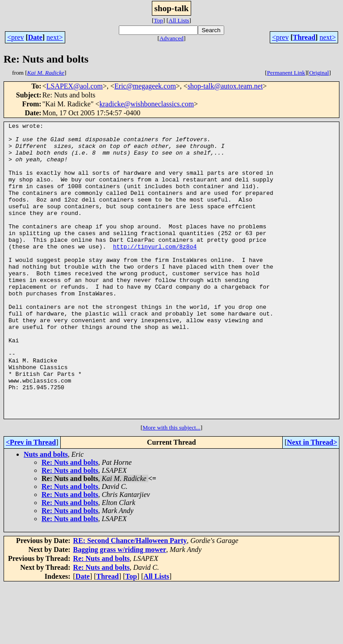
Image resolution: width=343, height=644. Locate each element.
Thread (304, 37)
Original (319, 73)
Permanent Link (286, 73)
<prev (15, 37)
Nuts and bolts (46, 513)
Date (35, 37)
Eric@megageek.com (145, 86)
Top (158, 20)
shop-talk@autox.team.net (225, 86)
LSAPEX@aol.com (75, 86)
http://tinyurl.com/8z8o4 (155, 272)
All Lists (179, 20)
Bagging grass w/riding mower (120, 608)
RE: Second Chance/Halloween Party (130, 600)
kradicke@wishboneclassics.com (147, 104)
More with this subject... (171, 486)
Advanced (171, 38)
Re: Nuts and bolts (70, 521)
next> (55, 37)
